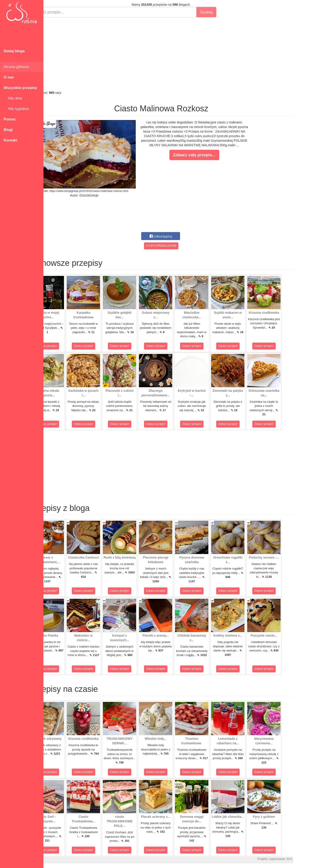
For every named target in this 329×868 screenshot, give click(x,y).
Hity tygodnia (16, 109)
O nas (9, 77)
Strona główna (16, 67)
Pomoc (10, 119)
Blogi (8, 130)
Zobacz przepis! (64, 346)
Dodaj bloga (14, 51)
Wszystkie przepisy (20, 88)
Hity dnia (13, 98)
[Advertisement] (178, 54)
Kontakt (11, 140)
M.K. (306, 859)
